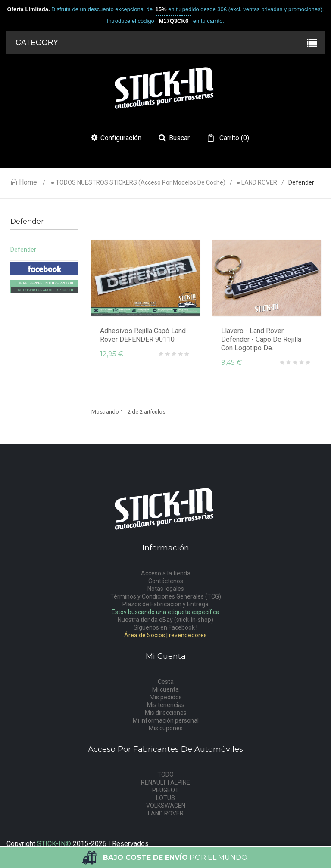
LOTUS (165, 798)
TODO (165, 775)
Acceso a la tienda (166, 573)
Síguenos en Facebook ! (165, 627)
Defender (23, 250)
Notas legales (166, 589)
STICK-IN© (54, 844)
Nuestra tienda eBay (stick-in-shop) (165, 620)
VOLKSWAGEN (166, 806)
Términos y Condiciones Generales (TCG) (166, 596)
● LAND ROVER (257, 183)
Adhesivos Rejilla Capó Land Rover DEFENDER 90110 (143, 335)
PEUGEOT (165, 790)
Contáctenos (166, 581)
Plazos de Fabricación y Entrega (165, 604)
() (233, 138)
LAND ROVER (166, 813)
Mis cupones (166, 728)
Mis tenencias (166, 705)
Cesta (166, 682)
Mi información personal (166, 720)
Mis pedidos (166, 697)
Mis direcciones (166, 713)
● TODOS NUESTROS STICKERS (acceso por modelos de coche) (138, 183)
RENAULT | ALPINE (165, 782)
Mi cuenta (165, 689)
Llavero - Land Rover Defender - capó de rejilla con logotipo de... (261, 339)
